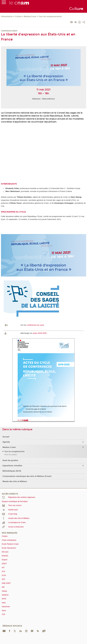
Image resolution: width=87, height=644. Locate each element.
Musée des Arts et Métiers (15, 481)
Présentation (7, 17)
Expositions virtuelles (12, 466)
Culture (18, 17)
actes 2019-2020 (40, 333)
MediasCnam (30, 17)
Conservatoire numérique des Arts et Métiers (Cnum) (27, 476)
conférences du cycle (35, 325)
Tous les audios (11, 455)
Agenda (6, 442)
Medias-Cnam (9, 447)
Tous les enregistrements (50, 17)
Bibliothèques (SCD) (12, 471)
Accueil (6, 437)
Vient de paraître (10, 460)
